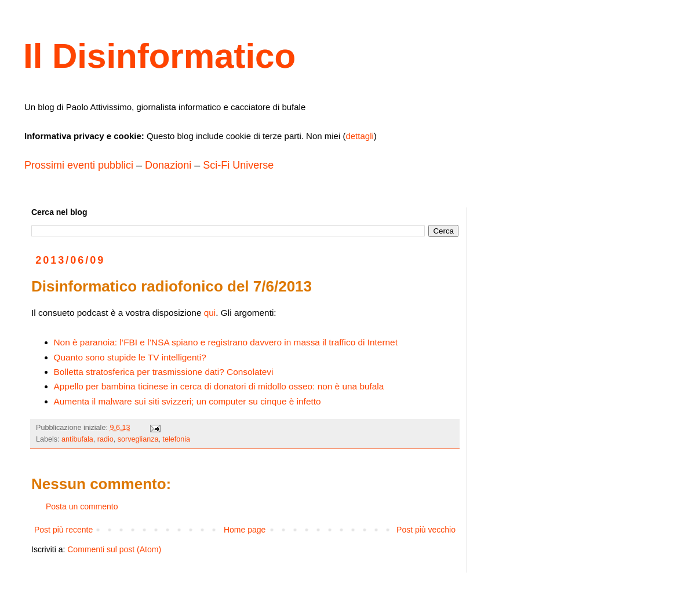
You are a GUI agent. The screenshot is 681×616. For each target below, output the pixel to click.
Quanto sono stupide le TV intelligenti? (130, 357)
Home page (245, 530)
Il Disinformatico (159, 56)
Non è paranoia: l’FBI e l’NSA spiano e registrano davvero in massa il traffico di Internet (226, 342)
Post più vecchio (426, 530)
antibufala (77, 439)
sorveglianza (138, 439)
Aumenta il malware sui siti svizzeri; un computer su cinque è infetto (187, 401)
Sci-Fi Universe (238, 165)
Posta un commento (82, 506)
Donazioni (168, 165)
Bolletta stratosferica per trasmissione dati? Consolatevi (164, 372)
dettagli (359, 136)
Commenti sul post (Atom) (114, 549)
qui (210, 313)
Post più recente (63, 530)
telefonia (176, 439)
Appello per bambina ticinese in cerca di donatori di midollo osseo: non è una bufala (219, 386)
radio (105, 439)
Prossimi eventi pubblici (79, 165)
